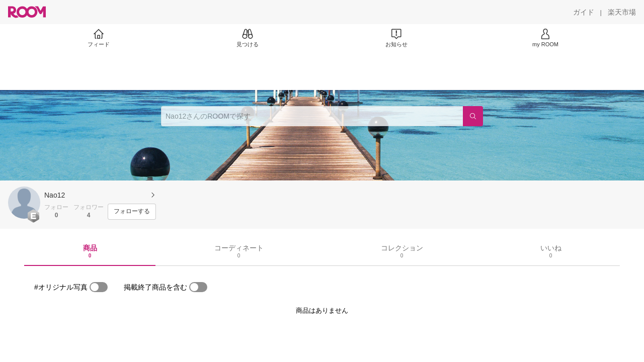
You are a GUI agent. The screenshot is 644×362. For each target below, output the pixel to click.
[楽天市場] (622, 12)
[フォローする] (132, 212)
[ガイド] (584, 12)
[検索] (473, 116)
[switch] (99, 287)
